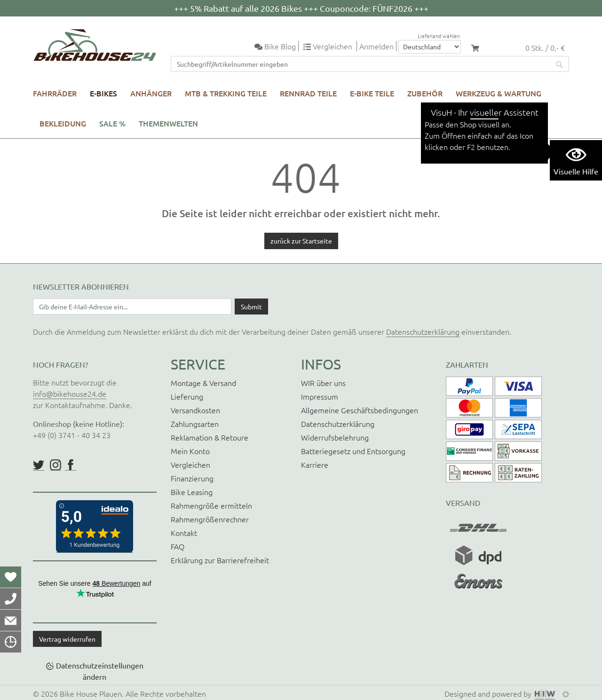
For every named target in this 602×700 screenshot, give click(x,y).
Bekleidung (63, 123)
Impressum (320, 396)
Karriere (315, 464)
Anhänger (151, 93)
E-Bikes (103, 93)
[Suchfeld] (361, 64)
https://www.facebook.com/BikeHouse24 (71, 465)
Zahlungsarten (195, 424)
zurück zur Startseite (301, 241)
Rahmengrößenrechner (210, 519)
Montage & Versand (203, 383)
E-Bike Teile (372, 93)
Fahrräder (55, 93)
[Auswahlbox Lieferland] (430, 47)
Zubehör (425, 93)
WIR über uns (323, 383)
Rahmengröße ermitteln (211, 505)
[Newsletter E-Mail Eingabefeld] (132, 307)
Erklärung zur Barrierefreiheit (220, 560)
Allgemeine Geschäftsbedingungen (360, 410)
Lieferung (187, 396)
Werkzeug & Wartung (499, 93)
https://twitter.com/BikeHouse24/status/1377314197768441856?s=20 (39, 465)
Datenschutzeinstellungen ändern (100, 671)
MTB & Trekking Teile (226, 93)
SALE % (112, 123)
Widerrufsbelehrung (335, 437)
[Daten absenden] (251, 307)
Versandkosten (195, 410)
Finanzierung (192, 478)
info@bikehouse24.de (70, 393)
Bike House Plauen (91, 693)
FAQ (178, 546)
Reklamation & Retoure (210, 437)
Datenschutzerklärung (423, 331)
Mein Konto (190, 451)
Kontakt (184, 533)
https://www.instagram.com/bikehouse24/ (55, 465)
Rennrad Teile (308, 93)
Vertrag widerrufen (67, 639)
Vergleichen (190, 464)
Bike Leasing (192, 492)
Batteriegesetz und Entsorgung (353, 451)
